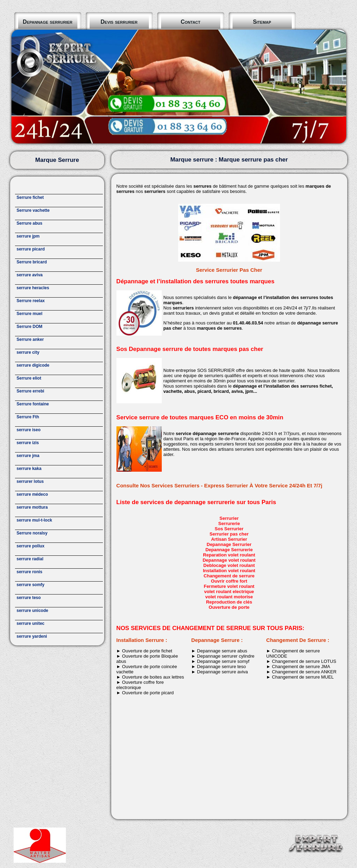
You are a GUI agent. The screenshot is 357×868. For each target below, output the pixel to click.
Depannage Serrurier (229, 544)
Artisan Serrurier (229, 539)
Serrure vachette (33, 210)
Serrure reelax (31, 301)
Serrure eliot (29, 378)
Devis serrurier (119, 22)
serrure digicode (33, 365)
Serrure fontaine (33, 404)
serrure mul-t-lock (35, 520)
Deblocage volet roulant (229, 565)
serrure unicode (33, 611)
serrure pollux (31, 546)
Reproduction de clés (229, 602)
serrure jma (28, 456)
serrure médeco (32, 494)
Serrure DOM (30, 327)
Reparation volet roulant (229, 555)
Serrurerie (229, 523)
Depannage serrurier (47, 22)
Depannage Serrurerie (229, 550)
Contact (191, 22)
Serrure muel (30, 314)
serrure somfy (31, 585)
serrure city (28, 352)
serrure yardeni (32, 636)
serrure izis (28, 443)
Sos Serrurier (229, 529)
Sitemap (262, 22)
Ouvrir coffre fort (229, 581)
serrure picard (31, 249)
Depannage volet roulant (229, 560)
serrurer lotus (30, 481)
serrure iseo (29, 430)
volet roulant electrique (229, 592)
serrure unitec (31, 623)
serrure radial (30, 559)
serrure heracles (33, 288)
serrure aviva (30, 275)
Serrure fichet (30, 197)
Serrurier (229, 518)
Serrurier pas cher (229, 534)
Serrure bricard (32, 262)
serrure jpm (28, 236)
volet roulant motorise (229, 597)
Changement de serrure (229, 576)
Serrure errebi (31, 391)
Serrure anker (30, 339)
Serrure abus (30, 223)
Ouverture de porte (229, 607)
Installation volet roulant (229, 571)
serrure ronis (30, 572)
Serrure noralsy (32, 533)
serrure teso (29, 598)
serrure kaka (29, 469)
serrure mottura (32, 507)
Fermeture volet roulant (229, 586)
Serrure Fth (28, 417)
